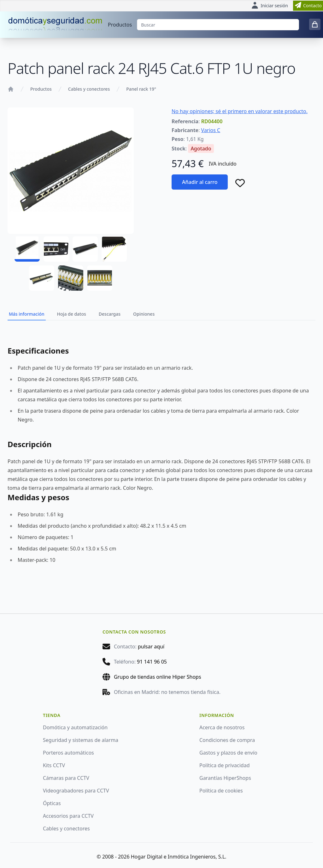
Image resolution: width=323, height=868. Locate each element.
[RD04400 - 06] (71, 278)
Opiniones (144, 314)
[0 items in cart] (315, 24)
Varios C (211, 130)
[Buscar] (218, 25)
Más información (27, 314)
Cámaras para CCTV (66, 778)
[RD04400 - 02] (56, 249)
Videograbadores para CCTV (76, 791)
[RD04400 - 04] (114, 249)
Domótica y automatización (75, 727)
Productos (120, 25)
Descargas (110, 314)
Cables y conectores (89, 89)
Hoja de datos (72, 314)
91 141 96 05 (152, 662)
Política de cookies (221, 791)
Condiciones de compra (227, 740)
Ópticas (52, 803)
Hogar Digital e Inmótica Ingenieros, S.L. (179, 857)
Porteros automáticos (68, 753)
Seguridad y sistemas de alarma (81, 740)
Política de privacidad (225, 765)
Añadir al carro (200, 182)
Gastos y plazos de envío (228, 753)
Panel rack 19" (141, 89)
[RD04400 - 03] (85, 249)
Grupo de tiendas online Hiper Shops (158, 677)
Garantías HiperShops (225, 778)
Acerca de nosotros (222, 727)
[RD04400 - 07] (100, 278)
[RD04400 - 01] (27, 249)
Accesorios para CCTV (68, 816)
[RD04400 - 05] (42, 278)
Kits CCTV (54, 765)
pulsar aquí (151, 646)
